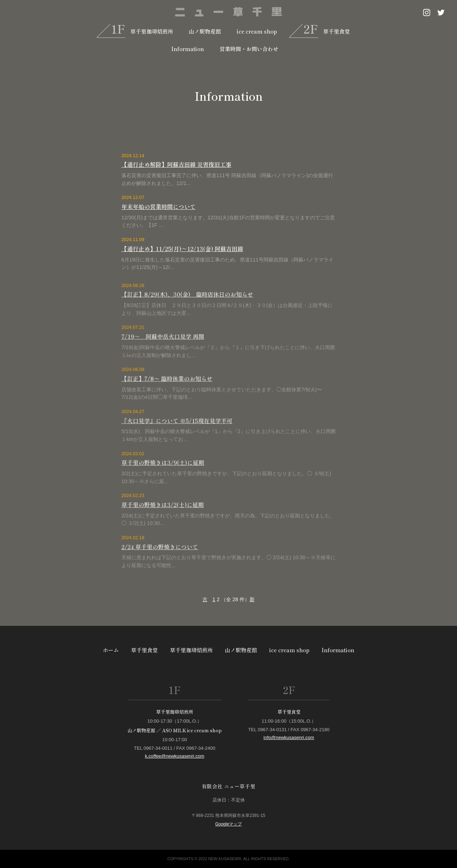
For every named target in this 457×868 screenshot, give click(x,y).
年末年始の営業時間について (159, 207)
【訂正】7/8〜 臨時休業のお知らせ (167, 394)
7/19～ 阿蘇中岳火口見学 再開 (163, 352)
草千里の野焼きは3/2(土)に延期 (163, 520)
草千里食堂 (337, 31)
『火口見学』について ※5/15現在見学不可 (177, 436)
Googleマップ (229, 824)
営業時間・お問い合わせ (249, 49)
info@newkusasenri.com (289, 737)
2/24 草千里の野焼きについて (160, 562)
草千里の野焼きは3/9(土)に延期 (163, 478)
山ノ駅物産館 (205, 31)
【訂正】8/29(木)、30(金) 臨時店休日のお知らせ (187, 310)
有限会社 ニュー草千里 (228, 786)
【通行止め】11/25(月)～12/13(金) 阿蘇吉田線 (182, 249)
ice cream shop (257, 31)
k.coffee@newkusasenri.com (175, 756)
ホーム (111, 650)
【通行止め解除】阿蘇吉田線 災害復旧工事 (176, 165)
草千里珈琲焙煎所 (152, 31)
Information (188, 49)
